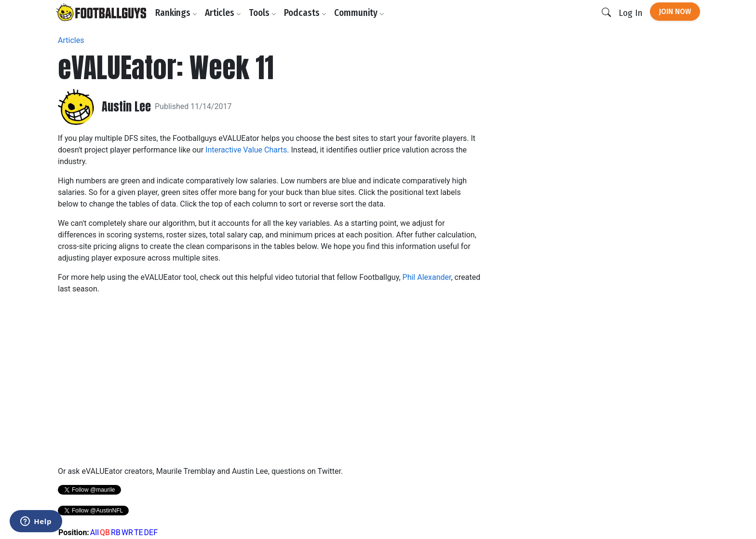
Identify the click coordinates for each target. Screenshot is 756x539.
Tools (263, 13)
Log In (630, 13)
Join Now (675, 11)
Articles (223, 13)
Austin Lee (126, 107)
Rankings (176, 13)
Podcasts (305, 13)
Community (359, 13)
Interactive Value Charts (246, 150)
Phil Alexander (427, 277)
